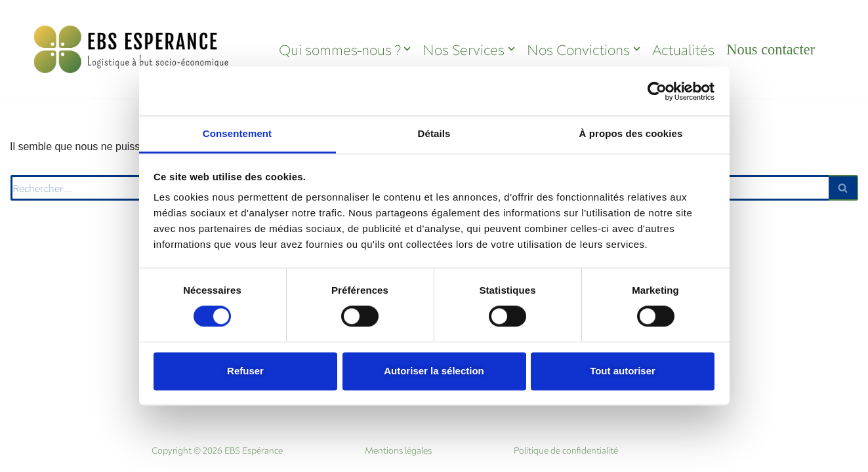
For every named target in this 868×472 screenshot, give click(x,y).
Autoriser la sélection (434, 371)
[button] (407, 49)
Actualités (683, 49)
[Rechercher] (843, 188)
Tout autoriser (623, 371)
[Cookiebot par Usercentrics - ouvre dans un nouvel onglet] (657, 91)
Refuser (245, 371)
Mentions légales (398, 450)
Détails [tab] (434, 133)
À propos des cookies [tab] (631, 133)
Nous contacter (771, 49)
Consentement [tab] (237, 133)
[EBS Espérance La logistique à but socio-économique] (132, 49)
